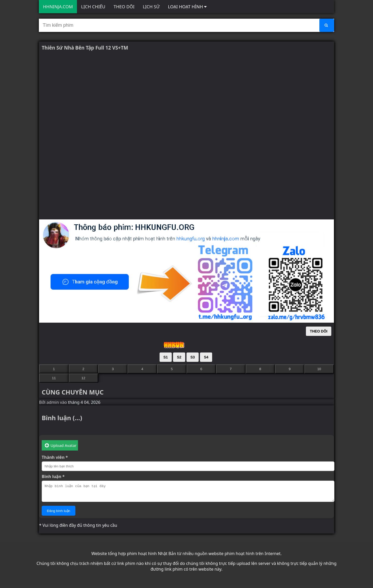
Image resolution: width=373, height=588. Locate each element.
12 (83, 378)
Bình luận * (53, 476)
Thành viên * (55, 457)
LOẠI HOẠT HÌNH (187, 7)
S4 (206, 357)
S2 (179, 357)
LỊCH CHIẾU (93, 7)
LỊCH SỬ (151, 7)
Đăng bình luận (59, 514)
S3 (193, 357)
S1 (166, 357)
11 (54, 378)
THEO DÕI (124, 7)
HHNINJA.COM (58, 7)
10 (319, 369)
